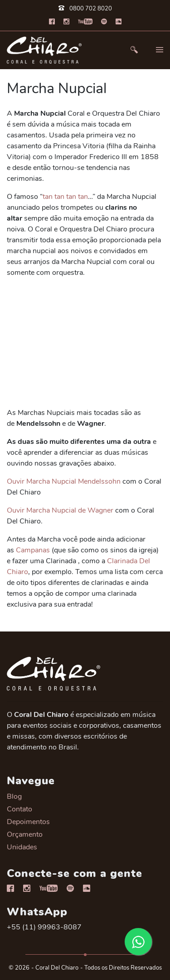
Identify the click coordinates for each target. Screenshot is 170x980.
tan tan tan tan (65, 197)
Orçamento (25, 834)
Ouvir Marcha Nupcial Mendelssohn (64, 481)
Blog (14, 796)
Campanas (33, 550)
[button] (134, 50)
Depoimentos (28, 822)
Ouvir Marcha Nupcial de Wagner (60, 510)
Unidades (22, 847)
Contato (19, 809)
